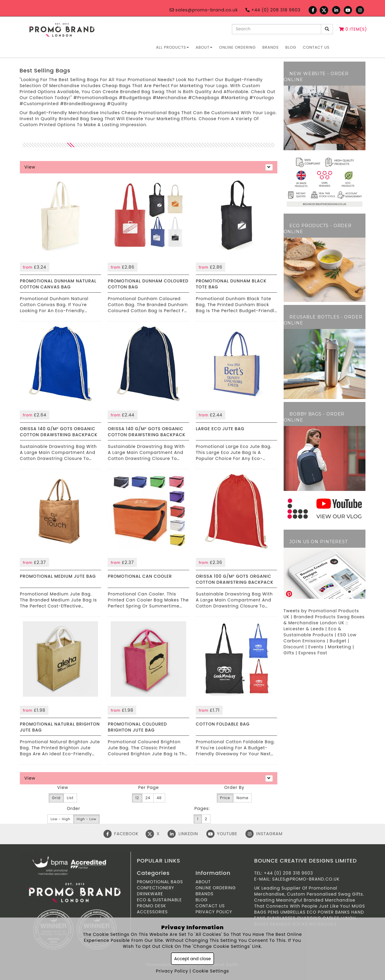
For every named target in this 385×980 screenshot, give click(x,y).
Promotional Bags (160, 882)
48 (159, 798)
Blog (291, 47)
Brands (270, 47)
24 (148, 798)
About (204, 47)
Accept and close (192, 959)
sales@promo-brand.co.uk (204, 10)
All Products (173, 47)
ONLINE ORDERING (237, 47)
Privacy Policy (214, 912)
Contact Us (316, 47)
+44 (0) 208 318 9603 (273, 10)
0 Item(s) (353, 29)
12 (137, 798)
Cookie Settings (211, 971)
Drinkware (150, 894)
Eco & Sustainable (159, 900)
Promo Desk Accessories (152, 909)
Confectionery (156, 888)
